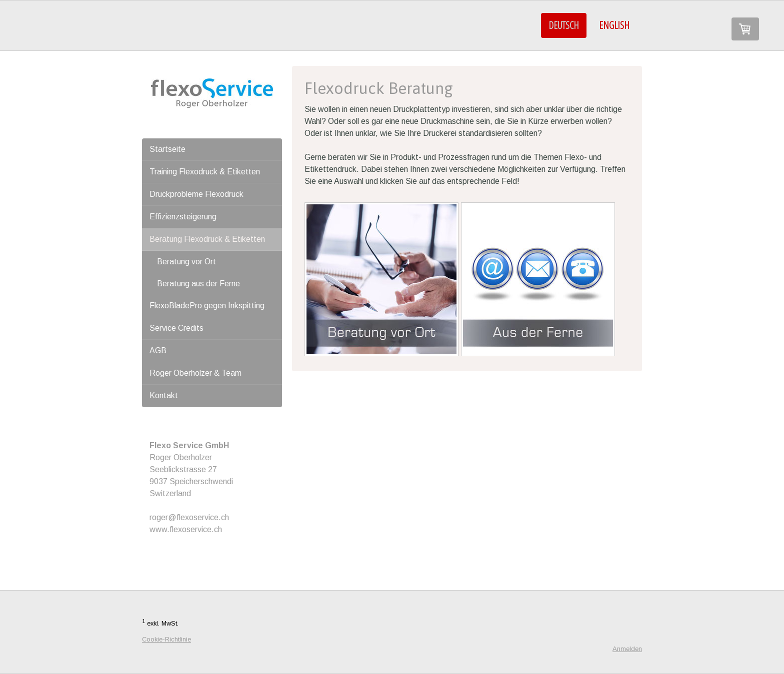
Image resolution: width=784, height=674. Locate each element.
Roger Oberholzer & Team (195, 373)
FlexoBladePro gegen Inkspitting (207, 306)
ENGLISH (614, 25)
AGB (158, 350)
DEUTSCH (564, 25)
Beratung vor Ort (186, 262)
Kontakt (164, 395)
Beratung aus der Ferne (198, 284)
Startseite (167, 149)
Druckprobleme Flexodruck (196, 194)
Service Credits (176, 328)
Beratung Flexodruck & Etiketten (207, 239)
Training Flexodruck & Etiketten (205, 172)
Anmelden (627, 649)
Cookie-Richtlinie (166, 639)
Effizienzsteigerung (183, 217)
